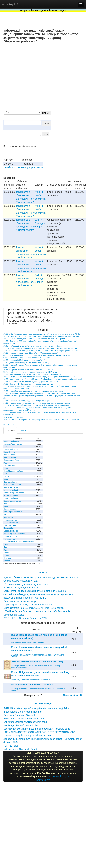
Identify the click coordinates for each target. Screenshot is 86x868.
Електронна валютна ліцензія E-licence (25, 719)
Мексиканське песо (12, 487)
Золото (7, 553)
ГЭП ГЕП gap (11, 746)
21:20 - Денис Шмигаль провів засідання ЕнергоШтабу (26, 362)
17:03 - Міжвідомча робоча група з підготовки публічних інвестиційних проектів (36, 405)
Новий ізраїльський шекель (15, 471)
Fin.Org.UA (10, 4)
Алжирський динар (11, 441)
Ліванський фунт (11, 482)
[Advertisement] (51, 77)
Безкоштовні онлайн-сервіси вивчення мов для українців (35, 591)
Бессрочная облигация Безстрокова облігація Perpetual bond (37, 729)
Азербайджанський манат (14, 534)
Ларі (5, 547)
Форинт (7, 463)
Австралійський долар (13, 444)
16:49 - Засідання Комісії (14, 417)
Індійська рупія (10, 466)
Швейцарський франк (13, 512)
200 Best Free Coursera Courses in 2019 (25, 618)
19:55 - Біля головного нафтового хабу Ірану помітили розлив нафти (32, 374)
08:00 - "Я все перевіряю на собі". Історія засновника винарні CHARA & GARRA (37, 355)
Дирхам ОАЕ (9, 517)
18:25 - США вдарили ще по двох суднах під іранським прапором (31, 382)
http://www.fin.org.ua (59, 776)
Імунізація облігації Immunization (21, 725)
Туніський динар (10, 520)
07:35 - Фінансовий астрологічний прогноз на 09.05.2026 (27, 358)
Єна (5, 474)
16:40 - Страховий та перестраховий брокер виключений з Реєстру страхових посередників (42, 420)
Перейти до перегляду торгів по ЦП (23, 167)
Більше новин (9, 424)
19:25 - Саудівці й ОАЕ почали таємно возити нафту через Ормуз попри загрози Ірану (39, 377)
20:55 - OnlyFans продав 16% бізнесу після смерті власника (28, 370)
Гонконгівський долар (13, 460)
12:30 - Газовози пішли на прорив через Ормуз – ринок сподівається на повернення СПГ (41, 348)
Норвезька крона (11, 495)
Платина (7, 558)
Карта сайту (43, 780)
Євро (6, 544)
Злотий (7, 550)
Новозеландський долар (14, 493)
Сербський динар (11, 531)
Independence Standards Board (20, 749)
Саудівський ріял (11, 498)
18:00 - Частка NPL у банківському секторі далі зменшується (29, 384)
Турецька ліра (9, 539)
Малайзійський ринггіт (13, 485)
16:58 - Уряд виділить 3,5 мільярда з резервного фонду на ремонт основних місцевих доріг (42, 336)
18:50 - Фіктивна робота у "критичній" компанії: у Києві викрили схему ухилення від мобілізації (43, 379)
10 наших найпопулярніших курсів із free (26, 584)
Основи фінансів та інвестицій (20, 601)
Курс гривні (10, 430)
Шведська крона (10, 509)
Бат (5, 515)
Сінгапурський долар (12, 501)
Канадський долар (11, 449)
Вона (6, 479)
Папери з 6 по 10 (73, 695)
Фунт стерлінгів (10, 525)
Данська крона (10, 457)
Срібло (6, 555)
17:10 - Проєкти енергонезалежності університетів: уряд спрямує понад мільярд (37, 403)
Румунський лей (10, 536)
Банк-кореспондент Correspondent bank (25, 722)
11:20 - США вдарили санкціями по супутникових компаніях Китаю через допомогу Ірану (40, 351)
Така (6, 447)
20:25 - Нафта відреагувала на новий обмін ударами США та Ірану (31, 372)
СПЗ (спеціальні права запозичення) (19, 542)
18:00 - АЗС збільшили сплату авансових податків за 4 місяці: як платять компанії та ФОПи (42, 334)
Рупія (6, 468)
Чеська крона (9, 455)
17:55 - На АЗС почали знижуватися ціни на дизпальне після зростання (33, 391)
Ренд (6, 506)
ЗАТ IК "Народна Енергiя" (40, 223)
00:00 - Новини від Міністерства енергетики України (25, 360)
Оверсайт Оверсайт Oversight (20, 715)
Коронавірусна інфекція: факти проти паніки (28, 605)
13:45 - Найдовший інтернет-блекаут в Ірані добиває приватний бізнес (33, 346)
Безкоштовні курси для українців (21, 588)
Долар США (9, 528)
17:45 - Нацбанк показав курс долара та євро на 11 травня (28, 401)
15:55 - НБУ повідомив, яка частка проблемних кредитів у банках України (34, 339)
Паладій (7, 561)
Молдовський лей (11, 490)
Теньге (6, 476)
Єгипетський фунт (11, 523)
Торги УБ (23, 430)
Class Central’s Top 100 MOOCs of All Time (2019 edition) (34, 608)
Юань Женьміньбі (11, 452)
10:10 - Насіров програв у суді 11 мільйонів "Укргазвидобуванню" (31, 353)
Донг (6, 504)
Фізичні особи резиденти (41, 195)
